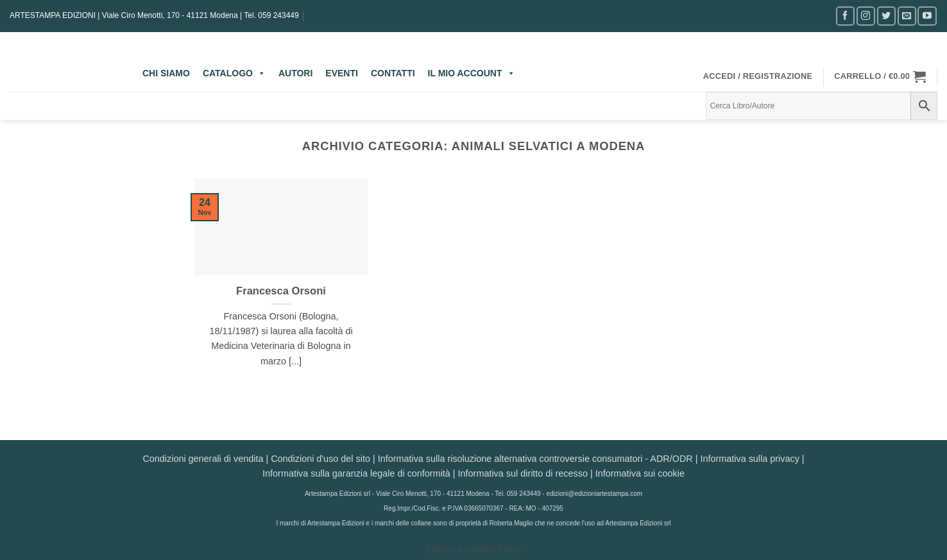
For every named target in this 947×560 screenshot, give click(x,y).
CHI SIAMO (166, 73)
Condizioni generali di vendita (203, 459)
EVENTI (342, 73)
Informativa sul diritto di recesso (523, 473)
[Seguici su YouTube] (927, 16)
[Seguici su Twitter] (886, 16)
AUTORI (295, 73)
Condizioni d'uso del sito (320, 459)
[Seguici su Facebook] (845, 16)
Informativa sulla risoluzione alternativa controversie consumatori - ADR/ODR (535, 459)
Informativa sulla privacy (749, 459)
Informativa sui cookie (640, 473)
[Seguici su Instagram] (866, 16)
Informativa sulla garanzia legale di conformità (356, 473)
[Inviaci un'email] (907, 16)
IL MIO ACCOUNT (472, 73)
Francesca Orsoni (281, 291)
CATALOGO (234, 73)
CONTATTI (393, 73)
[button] (758, 76)
